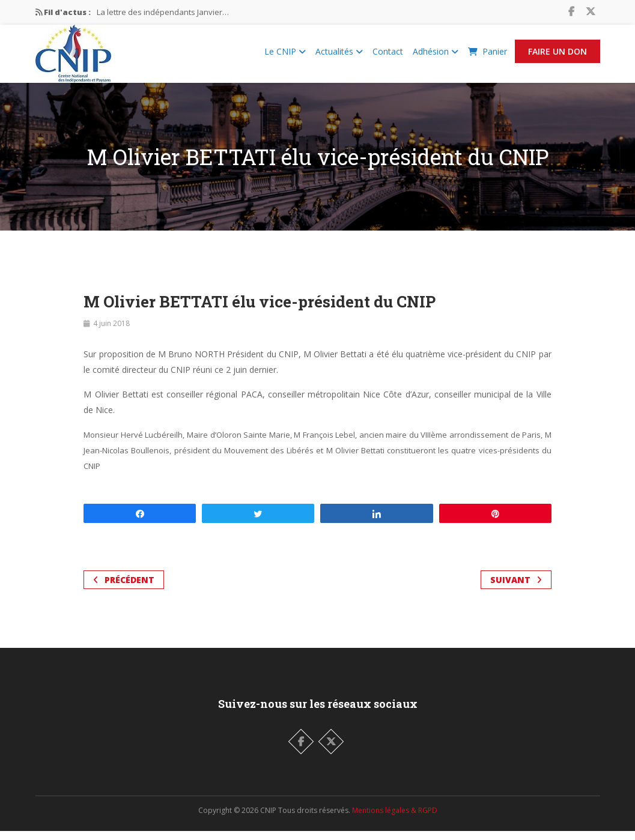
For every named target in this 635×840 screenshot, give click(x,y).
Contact (388, 56)
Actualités (339, 56)
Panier (488, 56)
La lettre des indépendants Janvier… (163, 12)
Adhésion (436, 56)
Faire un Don (558, 56)
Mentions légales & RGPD (395, 819)
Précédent (124, 589)
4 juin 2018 (111, 332)
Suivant (516, 589)
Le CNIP (285, 56)
